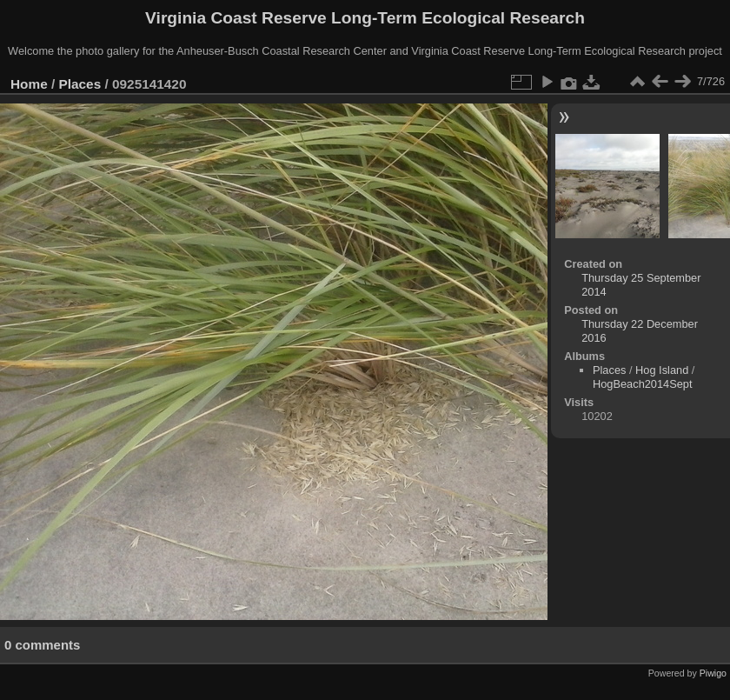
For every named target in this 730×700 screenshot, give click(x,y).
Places (80, 84)
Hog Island (662, 370)
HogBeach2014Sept (643, 384)
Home (29, 84)
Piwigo (713, 673)
